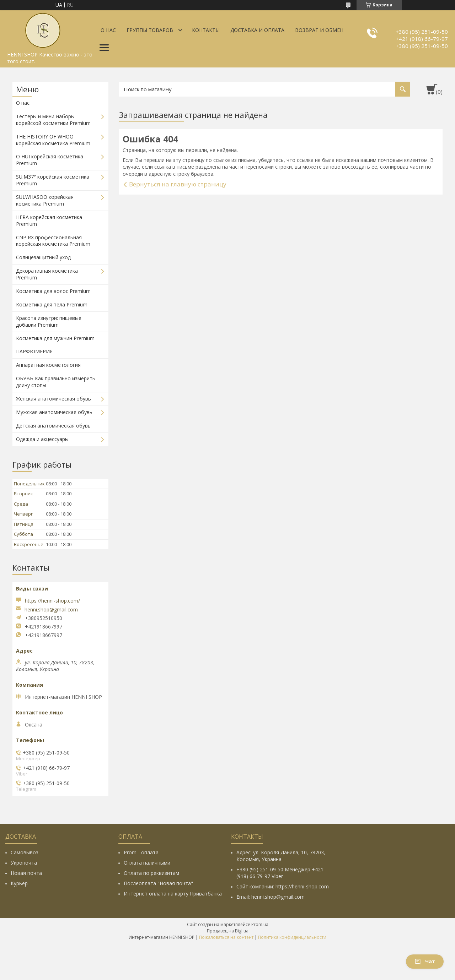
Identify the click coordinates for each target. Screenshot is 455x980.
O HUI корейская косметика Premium (50, 160)
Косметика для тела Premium (52, 304)
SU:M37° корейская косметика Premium (53, 180)
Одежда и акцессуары (42, 439)
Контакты (206, 30)
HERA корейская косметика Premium (49, 220)
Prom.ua (260, 924)
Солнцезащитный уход (43, 257)
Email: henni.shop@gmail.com (271, 897)
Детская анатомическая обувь (53, 426)
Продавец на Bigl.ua (228, 931)
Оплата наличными (147, 863)
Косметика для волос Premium (53, 291)
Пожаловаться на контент (226, 937)
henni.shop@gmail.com (51, 610)
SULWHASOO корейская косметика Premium (45, 200)
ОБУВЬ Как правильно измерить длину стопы (56, 382)
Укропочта (24, 863)
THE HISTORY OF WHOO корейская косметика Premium (53, 140)
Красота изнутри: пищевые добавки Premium (49, 321)
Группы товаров (150, 30)
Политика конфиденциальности (292, 937)
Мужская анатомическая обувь (54, 412)
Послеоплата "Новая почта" (158, 883)
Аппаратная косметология (48, 365)
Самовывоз (25, 852)
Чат (425, 961)
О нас (108, 30)
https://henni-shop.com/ (52, 601)
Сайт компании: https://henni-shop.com (283, 886)
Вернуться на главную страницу (178, 184)
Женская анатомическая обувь (53, 399)
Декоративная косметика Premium (47, 274)
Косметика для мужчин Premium (55, 338)
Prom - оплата (141, 852)
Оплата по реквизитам (151, 873)
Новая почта (26, 873)
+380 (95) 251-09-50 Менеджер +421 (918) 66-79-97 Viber (280, 873)
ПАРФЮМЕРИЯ (34, 351)
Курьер (19, 883)
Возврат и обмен (319, 30)
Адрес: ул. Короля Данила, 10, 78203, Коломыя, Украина (281, 856)
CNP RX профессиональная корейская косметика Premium (53, 241)
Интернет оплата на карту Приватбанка (173, 894)
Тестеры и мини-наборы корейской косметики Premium (53, 120)
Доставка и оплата (257, 30)
